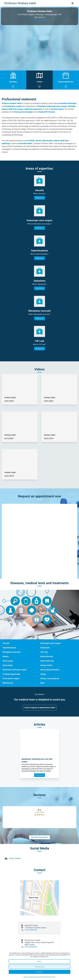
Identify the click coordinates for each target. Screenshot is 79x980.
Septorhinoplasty (9, 648)
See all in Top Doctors (39, 837)
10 (54, 831)
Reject (39, 961)
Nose (42, 683)
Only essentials (39, 967)
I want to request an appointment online (40, 708)
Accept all (39, 972)
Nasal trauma (8, 661)
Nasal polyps (8, 665)
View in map (33, 898)
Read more (40, 198)
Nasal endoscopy (47, 661)
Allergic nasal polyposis (50, 678)
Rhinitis (6, 656)
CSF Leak (44, 652)
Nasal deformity (47, 656)
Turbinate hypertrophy (11, 674)
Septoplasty (45, 648)
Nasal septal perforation (50, 670)
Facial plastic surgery (11, 678)
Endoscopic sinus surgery (51, 643)
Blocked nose (8, 683)
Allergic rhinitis (46, 665)
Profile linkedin (15, 858)
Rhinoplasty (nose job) (11, 652)
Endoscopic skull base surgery (15, 670)
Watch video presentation (40, 20)
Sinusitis (6, 643)
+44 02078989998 (31, 930)
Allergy (43, 674)
